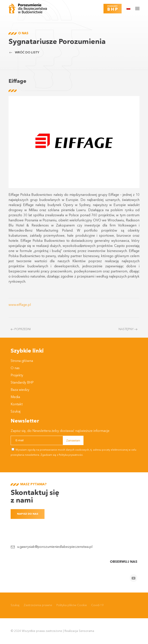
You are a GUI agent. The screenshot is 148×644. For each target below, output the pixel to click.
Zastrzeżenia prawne (38, 605)
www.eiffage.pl (20, 310)
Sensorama (86, 631)
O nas (15, 368)
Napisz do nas (28, 514)
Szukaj (16, 412)
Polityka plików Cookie (72, 605)
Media (15, 397)
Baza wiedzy (20, 390)
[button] (128, 8)
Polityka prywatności (71, 455)
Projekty (17, 376)
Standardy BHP (22, 383)
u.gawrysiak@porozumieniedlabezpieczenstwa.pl (55, 547)
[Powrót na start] (28, 9)
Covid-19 (97, 605)
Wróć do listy (24, 53)
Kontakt (17, 404)
